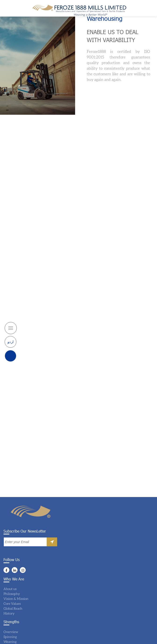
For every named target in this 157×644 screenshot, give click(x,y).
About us (10, 589)
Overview (11, 632)
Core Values (12, 603)
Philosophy (12, 594)
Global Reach (13, 608)
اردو (11, 342)
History (9, 613)
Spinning (10, 637)
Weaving (10, 642)
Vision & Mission (16, 599)
